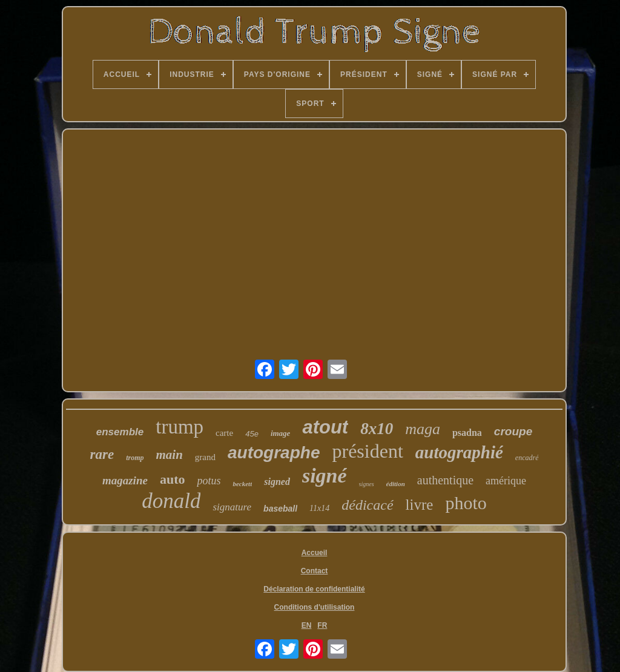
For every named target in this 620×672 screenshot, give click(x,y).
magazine (125, 480)
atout (325, 427)
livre (420, 505)
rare (102, 454)
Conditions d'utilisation (315, 607)
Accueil (315, 553)
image (281, 433)
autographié (459, 452)
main (170, 455)
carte (224, 433)
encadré (527, 458)
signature (232, 507)
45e (252, 434)
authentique (445, 480)
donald (171, 501)
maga (423, 429)
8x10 (377, 429)
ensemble (120, 432)
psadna (467, 433)
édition (396, 484)
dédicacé (367, 505)
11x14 (319, 508)
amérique (506, 481)
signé (325, 476)
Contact (315, 571)
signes (367, 484)
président (367, 451)
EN (307, 625)
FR (322, 625)
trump (180, 427)
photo (466, 503)
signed (277, 482)
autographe (274, 453)
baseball (280, 509)
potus (209, 481)
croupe (513, 431)
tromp (135, 458)
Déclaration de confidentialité (314, 589)
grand (205, 457)
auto (173, 479)
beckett (242, 484)
